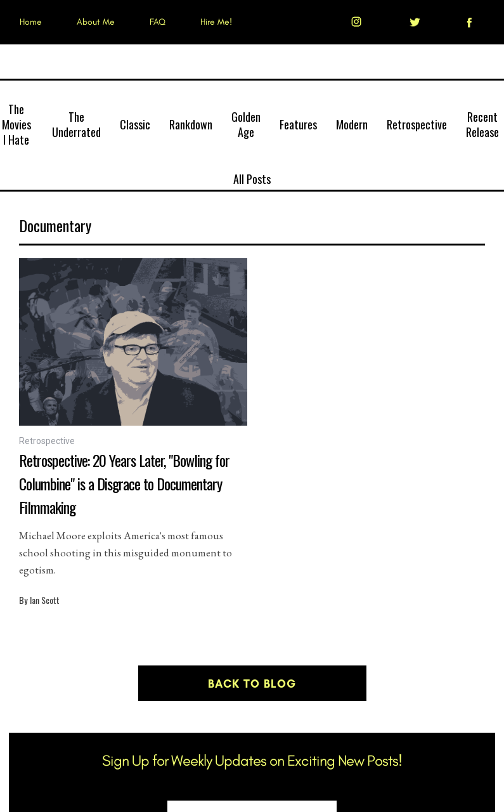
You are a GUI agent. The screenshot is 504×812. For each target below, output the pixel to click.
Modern (352, 124)
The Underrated (76, 124)
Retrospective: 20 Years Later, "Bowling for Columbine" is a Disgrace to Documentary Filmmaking (124, 483)
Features (298, 124)
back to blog (252, 684)
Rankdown (191, 124)
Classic (135, 124)
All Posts (252, 179)
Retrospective (417, 124)
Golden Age (246, 124)
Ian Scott (45, 600)
